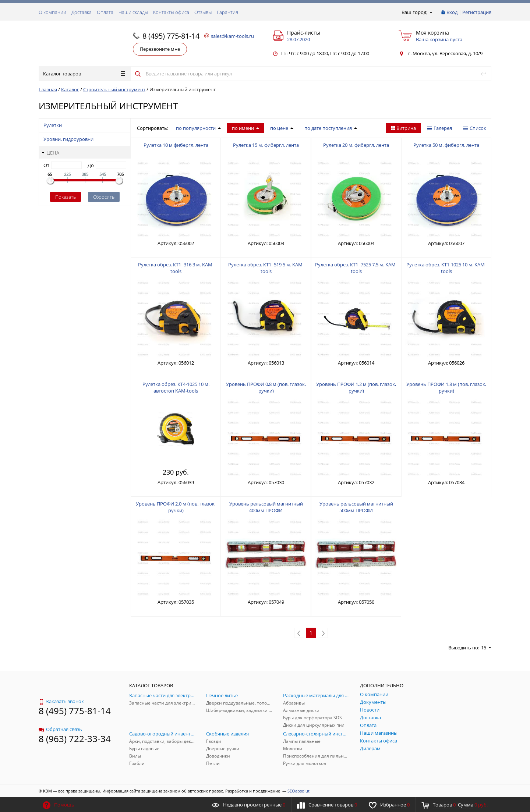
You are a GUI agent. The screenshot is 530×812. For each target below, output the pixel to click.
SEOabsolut (298, 791)
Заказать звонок (61, 701)
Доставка (82, 12)
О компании (52, 12)
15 (486, 648)
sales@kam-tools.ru (232, 36)
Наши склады (133, 12)
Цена (50, 153)
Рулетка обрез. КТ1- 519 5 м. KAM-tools (266, 268)
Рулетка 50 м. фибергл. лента (446, 145)
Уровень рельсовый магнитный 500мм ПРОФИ (356, 507)
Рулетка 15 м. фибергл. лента (266, 145)
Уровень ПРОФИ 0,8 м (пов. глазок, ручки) (266, 387)
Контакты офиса (171, 12)
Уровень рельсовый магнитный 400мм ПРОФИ (266, 507)
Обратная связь (60, 729)
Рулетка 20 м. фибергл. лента (356, 145)
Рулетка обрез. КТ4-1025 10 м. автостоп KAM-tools (176, 387)
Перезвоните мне (160, 49)
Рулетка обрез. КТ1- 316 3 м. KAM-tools (176, 268)
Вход (452, 12)
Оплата (105, 12)
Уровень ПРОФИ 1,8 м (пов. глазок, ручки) (446, 387)
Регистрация (477, 12)
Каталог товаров (84, 74)
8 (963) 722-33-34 (75, 739)
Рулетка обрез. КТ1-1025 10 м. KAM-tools (446, 268)
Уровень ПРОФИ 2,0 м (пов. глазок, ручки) (176, 507)
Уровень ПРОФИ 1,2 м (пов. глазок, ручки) (356, 387)
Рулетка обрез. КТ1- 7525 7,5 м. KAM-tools (356, 268)
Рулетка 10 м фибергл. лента (176, 145)
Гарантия (227, 12)
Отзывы (203, 12)
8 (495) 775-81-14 (171, 36)
